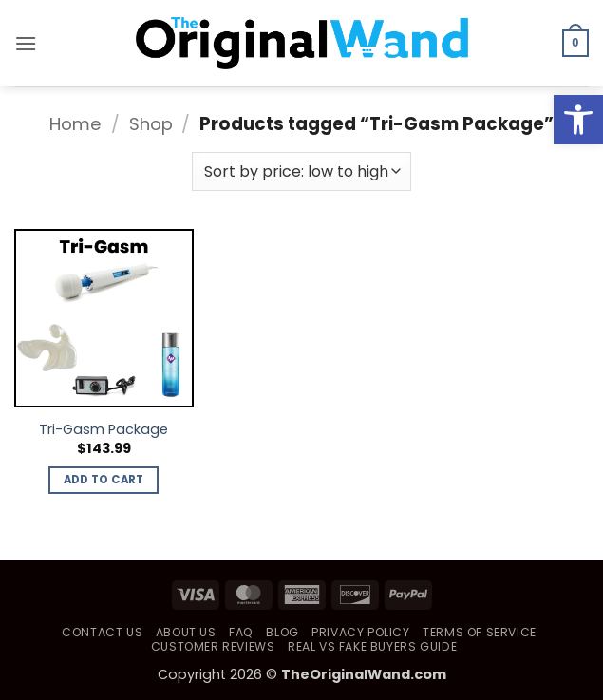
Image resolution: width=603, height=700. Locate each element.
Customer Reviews (213, 646)
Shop (151, 124)
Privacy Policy (361, 632)
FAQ (241, 632)
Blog (282, 632)
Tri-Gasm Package (104, 430)
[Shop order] (301, 171)
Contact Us (102, 632)
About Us (186, 632)
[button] (26, 43)
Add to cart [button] (104, 480)
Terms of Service (480, 632)
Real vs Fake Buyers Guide (372, 646)
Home (75, 124)
